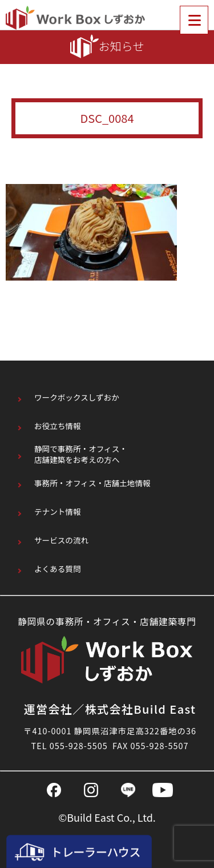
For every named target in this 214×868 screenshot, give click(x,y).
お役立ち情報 (58, 426)
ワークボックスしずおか (77, 397)
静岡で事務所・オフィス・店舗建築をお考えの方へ (81, 455)
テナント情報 (58, 512)
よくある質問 (58, 569)
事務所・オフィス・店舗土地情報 (92, 483)
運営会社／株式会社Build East (110, 709)
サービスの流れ (61, 540)
